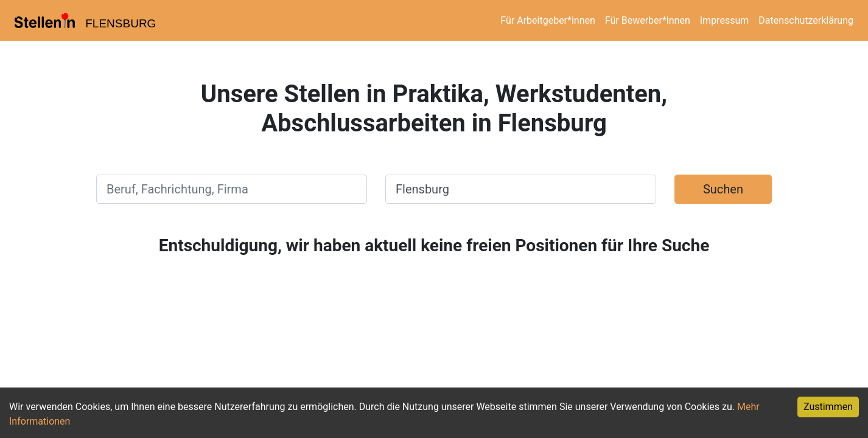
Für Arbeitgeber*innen (548, 20)
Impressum (725, 20)
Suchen (723, 189)
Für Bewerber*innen (648, 20)
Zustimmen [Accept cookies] (828, 407)
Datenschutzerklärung (806, 20)
